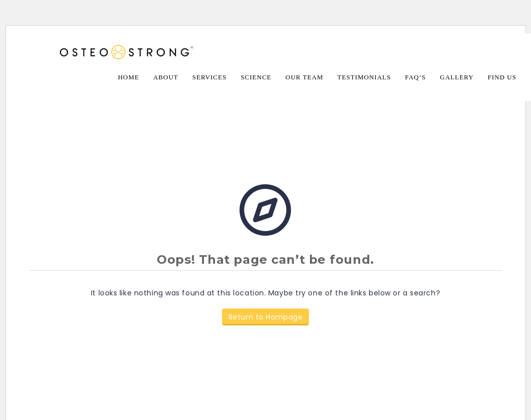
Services (209, 77)
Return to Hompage (266, 317)
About (166, 77)
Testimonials (364, 77)
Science (256, 77)
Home (129, 77)
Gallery (457, 77)
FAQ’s (415, 77)
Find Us (502, 77)
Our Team (304, 77)
